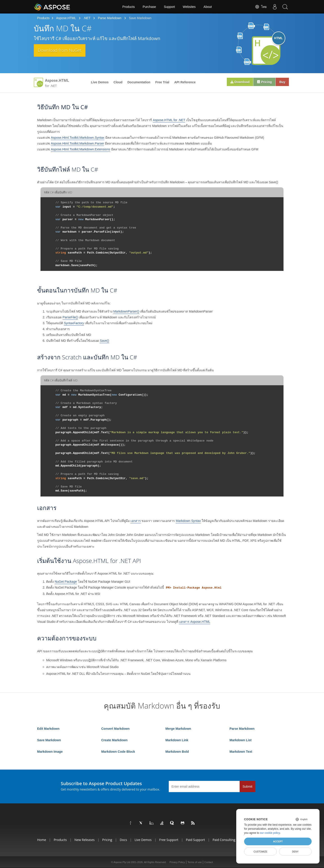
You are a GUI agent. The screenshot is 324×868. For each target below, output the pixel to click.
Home (42, 840)
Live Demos (100, 82)
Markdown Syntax (188, 521)
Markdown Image (50, 752)
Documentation (139, 82)
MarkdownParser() (126, 311)
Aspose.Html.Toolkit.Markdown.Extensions (81, 149)
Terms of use (195, 862)
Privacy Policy (177, 862)
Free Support (169, 840)
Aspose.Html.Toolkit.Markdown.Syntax (78, 138)
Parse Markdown (110, 18)
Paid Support (195, 840)
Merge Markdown (178, 729)
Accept (278, 841)
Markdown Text (241, 752)
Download (237, 82)
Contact (209, 862)
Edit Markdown (48, 729)
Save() (104, 341)
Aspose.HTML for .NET (169, 120)
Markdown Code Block (118, 752)
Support (169, 7)
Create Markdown (114, 740)
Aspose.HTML (66, 18)
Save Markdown (49, 740)
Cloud (118, 82)
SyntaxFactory (74, 323)
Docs (123, 840)
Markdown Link (177, 740)
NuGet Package (66, 582)
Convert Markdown (115, 729)
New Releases (85, 840)
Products (129, 7)
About (208, 7)
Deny (295, 852)
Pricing (262, 82)
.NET (87, 18)
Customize (261, 852)
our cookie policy (270, 833)
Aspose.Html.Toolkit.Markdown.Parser (78, 143)
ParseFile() (70, 317)
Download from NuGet (64, 51)
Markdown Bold (177, 752)
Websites (189, 7)
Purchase (149, 7)
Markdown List (241, 740)
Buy (282, 82)
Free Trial (162, 82)
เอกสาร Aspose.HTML (195, 622)
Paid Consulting (224, 840)
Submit (247, 786)
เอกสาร (136, 521)
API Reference (185, 82)
